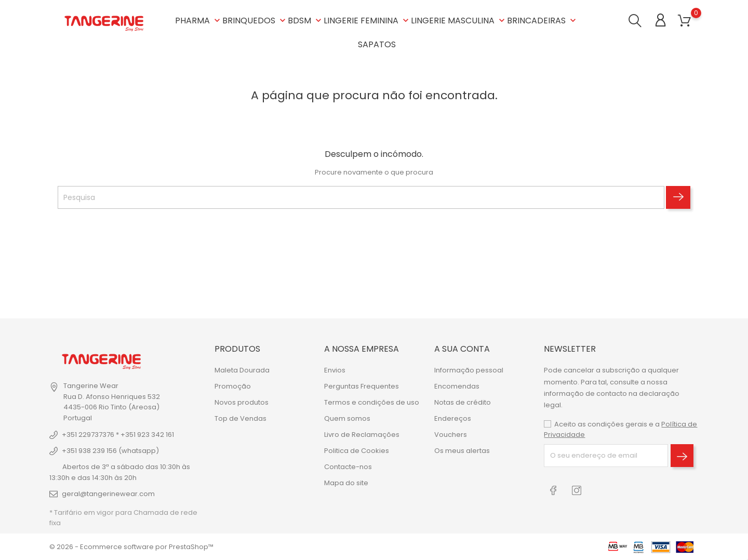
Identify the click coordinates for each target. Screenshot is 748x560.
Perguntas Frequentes (362, 386)
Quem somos (347, 418)
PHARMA (199, 21)
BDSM (306, 21)
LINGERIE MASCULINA (459, 21)
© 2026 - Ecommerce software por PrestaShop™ (131, 547)
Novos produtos (242, 402)
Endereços (453, 418)
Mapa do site (346, 483)
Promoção (233, 386)
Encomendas (457, 386)
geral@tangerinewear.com (108, 494)
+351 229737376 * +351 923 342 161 (118, 435)
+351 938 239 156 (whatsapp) (110, 451)
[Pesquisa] (361, 197)
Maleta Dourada (242, 370)
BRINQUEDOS (255, 21)
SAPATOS (377, 44)
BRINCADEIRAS (543, 21)
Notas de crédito (463, 402)
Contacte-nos (348, 467)
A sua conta (462, 349)
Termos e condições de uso (372, 402)
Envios (335, 370)
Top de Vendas (241, 418)
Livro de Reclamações (362, 435)
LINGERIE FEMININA (367, 21)
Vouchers (451, 435)
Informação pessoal (469, 370)
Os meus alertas (462, 451)
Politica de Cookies (357, 451)
